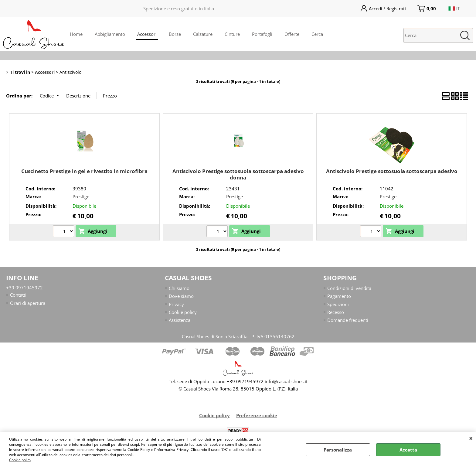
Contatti (18, 295)
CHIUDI (471, 438)
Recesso (336, 312)
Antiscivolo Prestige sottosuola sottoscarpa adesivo (392, 171)
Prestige (81, 196)
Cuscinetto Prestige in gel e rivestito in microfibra (84, 171)
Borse (175, 34)
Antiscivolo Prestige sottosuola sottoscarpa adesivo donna (238, 174)
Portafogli (262, 34)
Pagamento (339, 296)
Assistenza (180, 320)
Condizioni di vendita (349, 288)
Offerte (292, 34)
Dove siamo (181, 296)
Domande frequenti (348, 320)
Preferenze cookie (257, 415)
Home (76, 34)
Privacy (176, 304)
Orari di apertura (28, 303)
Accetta (408, 450)
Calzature (203, 34)
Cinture (232, 34)
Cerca (317, 34)
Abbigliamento (110, 34)
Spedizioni (338, 304)
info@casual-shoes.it (286, 381)
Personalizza (338, 450)
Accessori (147, 34)
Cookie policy (20, 460)
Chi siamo (179, 288)
